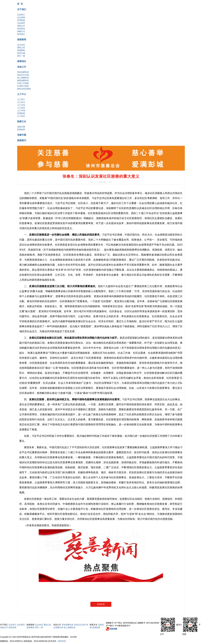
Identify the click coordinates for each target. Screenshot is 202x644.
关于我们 (22, 9)
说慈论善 (21, 127)
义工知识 (21, 116)
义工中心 (22, 94)
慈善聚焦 (21, 50)
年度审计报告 (23, 86)
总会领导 (21, 23)
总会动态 (21, 45)
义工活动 (21, 105)
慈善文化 (22, 121)
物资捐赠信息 (23, 80)
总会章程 (21, 17)
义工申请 (21, 111)
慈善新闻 (22, 39)
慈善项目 (22, 61)
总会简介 (21, 15)
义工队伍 (21, 102)
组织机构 (21, 29)
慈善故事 (21, 129)
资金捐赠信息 (23, 72)
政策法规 (21, 53)
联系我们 (21, 34)
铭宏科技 (62, 641)
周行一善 (21, 56)
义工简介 (21, 99)
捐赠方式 (21, 31)
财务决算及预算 (24, 89)
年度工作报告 (23, 83)
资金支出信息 (23, 75)
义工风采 (21, 108)
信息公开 (22, 67)
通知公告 (21, 48)
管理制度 (21, 20)
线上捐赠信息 (23, 78)
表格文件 (21, 26)
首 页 (20, 4)
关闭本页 (101, 604)
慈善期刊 (22, 140)
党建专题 (22, 135)
